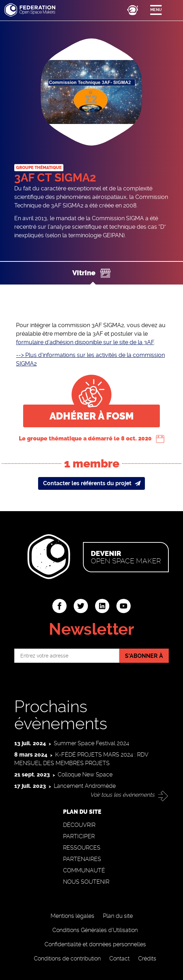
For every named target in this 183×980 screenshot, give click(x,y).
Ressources (82, 848)
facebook (59, 606)
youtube (124, 606)
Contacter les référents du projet (87, 483)
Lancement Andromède (85, 786)
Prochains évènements (61, 715)
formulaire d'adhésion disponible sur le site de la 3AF (85, 342)
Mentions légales (72, 916)
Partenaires (82, 859)
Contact (119, 959)
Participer (79, 836)
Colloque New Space (85, 775)
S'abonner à (144, 656)
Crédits (147, 959)
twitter (81, 606)
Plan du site (118, 916)
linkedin (102, 606)
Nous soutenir (86, 882)
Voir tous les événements (122, 795)
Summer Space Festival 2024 (91, 743)
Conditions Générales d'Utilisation (95, 930)
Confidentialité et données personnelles (95, 944)
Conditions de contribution (67, 959)
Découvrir (79, 825)
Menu (156, 10)
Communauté (84, 870)
